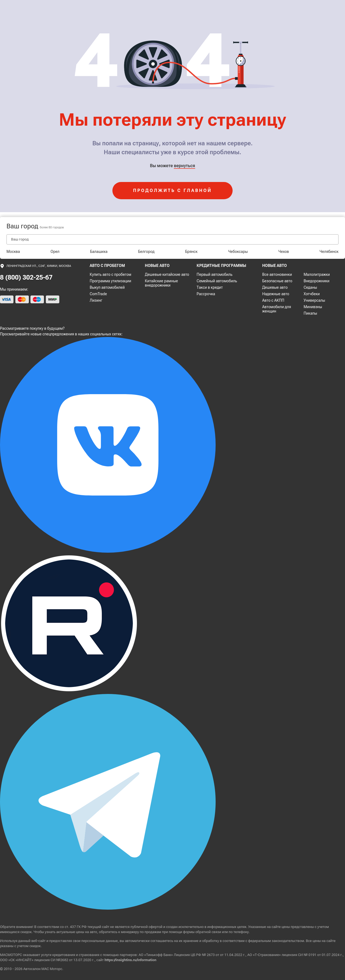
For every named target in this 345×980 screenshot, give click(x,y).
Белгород (146, 252)
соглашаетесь (162, 941)
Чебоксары (238, 252)
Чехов (284, 252)
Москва (13, 252)
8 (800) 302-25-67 (26, 277)
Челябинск (329, 252)
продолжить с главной (172, 190)
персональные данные (100, 941)
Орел (55, 252)
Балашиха (99, 252)
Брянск (191, 252)
